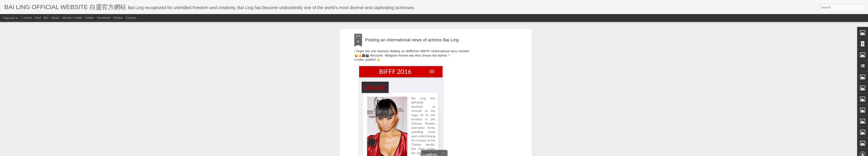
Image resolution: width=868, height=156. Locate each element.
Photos (118, 18)
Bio (46, 18)
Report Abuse (474, 153)
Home (27, 18)
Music (55, 18)
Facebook (104, 18)
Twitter (90, 18)
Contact (131, 18)
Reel (38, 18)
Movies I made (72, 18)
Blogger (461, 153)
